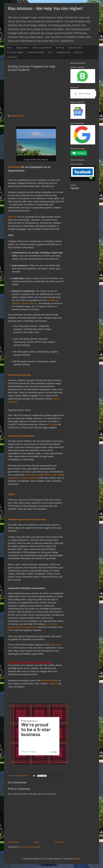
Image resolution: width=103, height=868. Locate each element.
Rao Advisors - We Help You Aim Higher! (45, 9)
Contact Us (12, 57)
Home (10, 48)
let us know (52, 424)
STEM (11, 494)
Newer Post (14, 842)
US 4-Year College (15, 52)
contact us (53, 684)
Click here (14, 167)
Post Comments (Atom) (30, 847)
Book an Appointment (42, 48)
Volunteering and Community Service (27, 519)
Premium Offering (50, 681)
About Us (78, 52)
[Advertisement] (36, 94)
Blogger (77, 859)
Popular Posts (22, 48)
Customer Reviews (36, 52)
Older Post (59, 842)
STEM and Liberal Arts (20, 375)
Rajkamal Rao (19, 116)
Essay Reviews (75, 48)
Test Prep (60, 48)
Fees (50, 52)
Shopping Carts (63, 52)
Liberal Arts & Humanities (21, 436)
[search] (84, 94)
